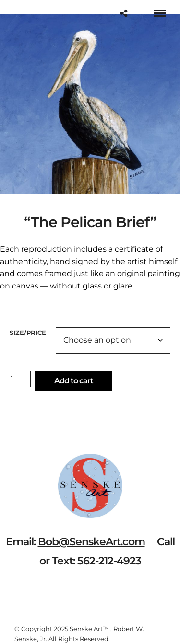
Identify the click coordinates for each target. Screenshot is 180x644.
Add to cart (74, 381)
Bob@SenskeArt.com (91, 542)
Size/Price (28, 333)
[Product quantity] (15, 379)
